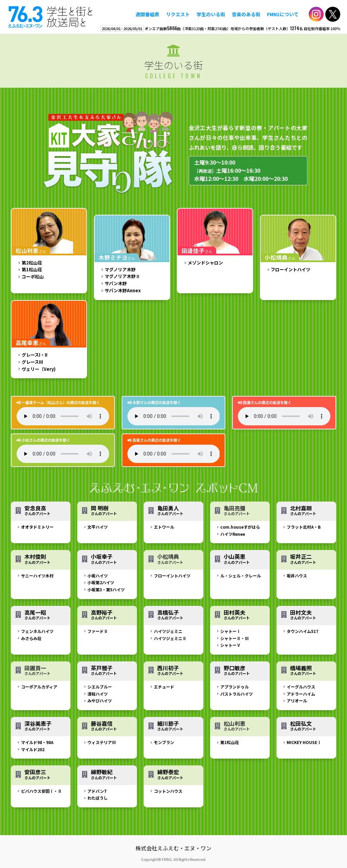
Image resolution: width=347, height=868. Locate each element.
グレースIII (32, 362)
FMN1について (283, 14)
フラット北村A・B (304, 527)
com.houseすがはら (240, 527)
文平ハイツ (98, 527)
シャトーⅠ (230, 631)
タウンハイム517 (302, 631)
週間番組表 (147, 14)
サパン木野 (116, 283)
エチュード (164, 687)
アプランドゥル (234, 687)
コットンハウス (168, 791)
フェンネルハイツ (37, 631)
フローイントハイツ (291, 269)
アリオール (297, 701)
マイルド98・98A (37, 742)
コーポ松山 (33, 277)
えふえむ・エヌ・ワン (50, 17)
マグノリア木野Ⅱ (122, 276)
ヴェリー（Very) (39, 369)
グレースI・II (35, 355)
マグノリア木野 (120, 269)
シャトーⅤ (230, 645)
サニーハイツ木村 (37, 576)
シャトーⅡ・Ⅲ (234, 638)
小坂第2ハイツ (101, 582)
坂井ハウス (297, 576)
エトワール (164, 527)
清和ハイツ (98, 694)
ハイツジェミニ (168, 631)
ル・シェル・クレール (241, 576)
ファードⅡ (98, 631)
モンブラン (164, 742)
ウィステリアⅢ (102, 742)
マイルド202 (33, 749)
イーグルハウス (301, 687)
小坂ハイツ (98, 576)
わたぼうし (98, 798)
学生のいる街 (211, 14)
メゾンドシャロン (205, 263)
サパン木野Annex (123, 290)
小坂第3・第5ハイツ (106, 589)
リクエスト (178, 14)
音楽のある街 (246, 14)
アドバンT (97, 791)
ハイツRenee (233, 534)
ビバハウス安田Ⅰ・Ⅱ (41, 791)
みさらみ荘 (31, 638)
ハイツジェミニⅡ (170, 638)
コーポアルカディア (39, 687)
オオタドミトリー (37, 527)
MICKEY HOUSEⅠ (304, 742)
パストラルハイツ (237, 694)
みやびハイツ (100, 701)
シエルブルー (100, 687)
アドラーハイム (301, 694)
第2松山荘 (32, 263)
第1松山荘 (32, 269)
